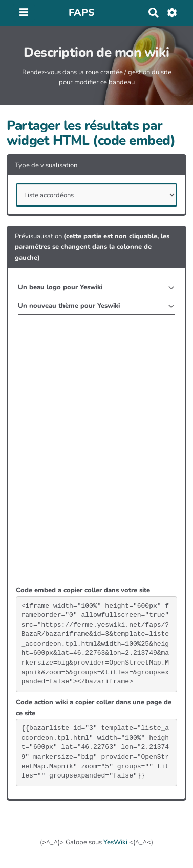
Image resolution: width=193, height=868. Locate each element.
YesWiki (115, 842)
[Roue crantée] (172, 13)
